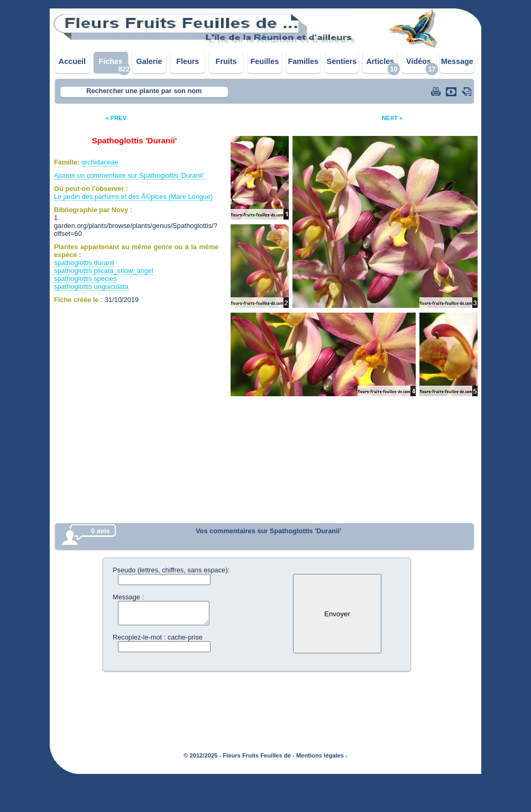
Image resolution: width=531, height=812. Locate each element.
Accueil (72, 61)
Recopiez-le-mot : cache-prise (158, 637)
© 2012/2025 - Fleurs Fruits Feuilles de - (239, 755)
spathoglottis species (85, 279)
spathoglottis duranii (84, 263)
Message (457, 61)
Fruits (226, 61)
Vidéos (419, 61)
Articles (380, 61)
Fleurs (187, 61)
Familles (303, 61)
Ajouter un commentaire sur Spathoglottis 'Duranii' (129, 175)
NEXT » (392, 118)
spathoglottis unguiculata (91, 286)
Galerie (149, 61)
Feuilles (265, 61)
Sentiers (342, 61)
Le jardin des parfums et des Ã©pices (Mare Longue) (133, 197)
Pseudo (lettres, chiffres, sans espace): (171, 570)
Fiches (111, 61)
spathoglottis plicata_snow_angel (104, 271)
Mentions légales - (322, 755)
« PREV (116, 118)
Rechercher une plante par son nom (144, 91)
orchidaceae (100, 162)
